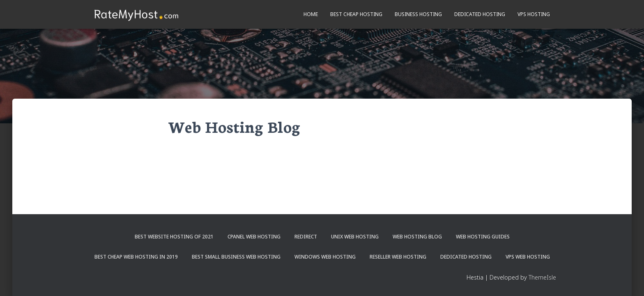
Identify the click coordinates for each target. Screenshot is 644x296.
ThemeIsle (542, 277)
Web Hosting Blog (417, 237)
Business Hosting (418, 14)
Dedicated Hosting (480, 14)
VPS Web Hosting (528, 257)
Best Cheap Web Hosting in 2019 (136, 257)
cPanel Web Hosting (254, 237)
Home (311, 14)
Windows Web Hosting (325, 257)
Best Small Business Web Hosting (236, 257)
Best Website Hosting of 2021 (174, 237)
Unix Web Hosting (355, 237)
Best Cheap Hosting (356, 14)
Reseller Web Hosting (398, 257)
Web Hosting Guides (483, 237)
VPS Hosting (534, 14)
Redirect (306, 237)
